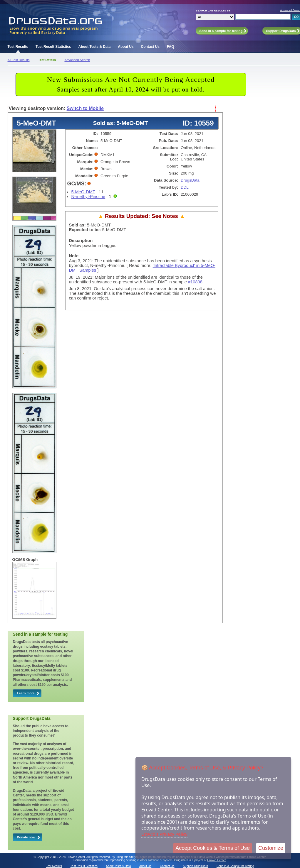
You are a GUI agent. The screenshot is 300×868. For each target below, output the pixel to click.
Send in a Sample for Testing (235, 866)
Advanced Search (77, 60)
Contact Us (150, 47)
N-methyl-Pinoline (88, 197)
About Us (126, 47)
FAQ (171, 47)
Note (74, 256)
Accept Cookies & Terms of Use (213, 848)
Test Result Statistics (53, 47)
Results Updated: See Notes (141, 216)
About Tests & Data (94, 47)
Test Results (18, 47)
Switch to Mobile (85, 108)
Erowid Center (216, 860)
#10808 (195, 282)
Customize (271, 848)
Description (81, 241)
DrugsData (190, 180)
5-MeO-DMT (83, 192)
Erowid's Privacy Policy (164, 834)
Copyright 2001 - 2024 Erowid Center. (61, 857)
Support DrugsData (195, 866)
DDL (185, 187)
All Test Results (19, 60)
